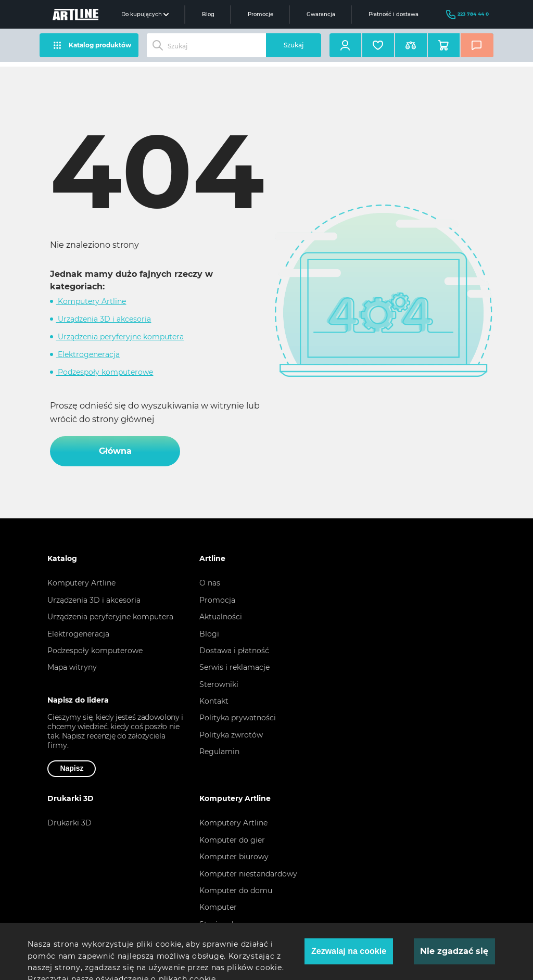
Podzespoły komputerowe (104, 372)
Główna (115, 451)
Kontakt (214, 701)
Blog (208, 14)
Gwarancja (321, 14)
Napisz (72, 768)
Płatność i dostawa (394, 14)
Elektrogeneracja (88, 354)
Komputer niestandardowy (248, 874)
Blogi (209, 634)
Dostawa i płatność (234, 651)
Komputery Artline (91, 301)
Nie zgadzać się (454, 951)
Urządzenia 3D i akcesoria (103, 319)
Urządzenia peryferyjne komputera (120, 337)
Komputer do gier (232, 840)
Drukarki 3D (69, 823)
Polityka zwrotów (231, 735)
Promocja (217, 600)
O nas (210, 583)
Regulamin (219, 752)
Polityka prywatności (238, 718)
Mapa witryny (72, 667)
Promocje (261, 14)
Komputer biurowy (234, 857)
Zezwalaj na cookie (349, 951)
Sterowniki (219, 684)
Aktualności (221, 617)
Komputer (218, 907)
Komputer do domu (236, 890)
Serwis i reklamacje (234, 667)
